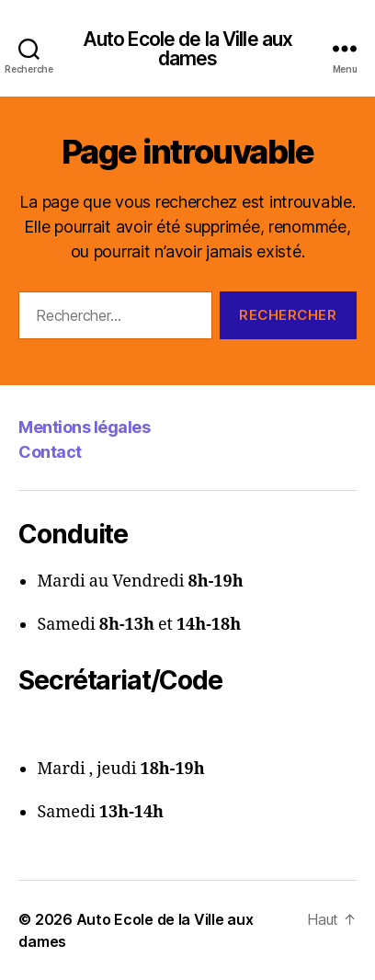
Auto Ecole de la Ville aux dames (187, 49)
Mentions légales (84, 427)
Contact (50, 452)
